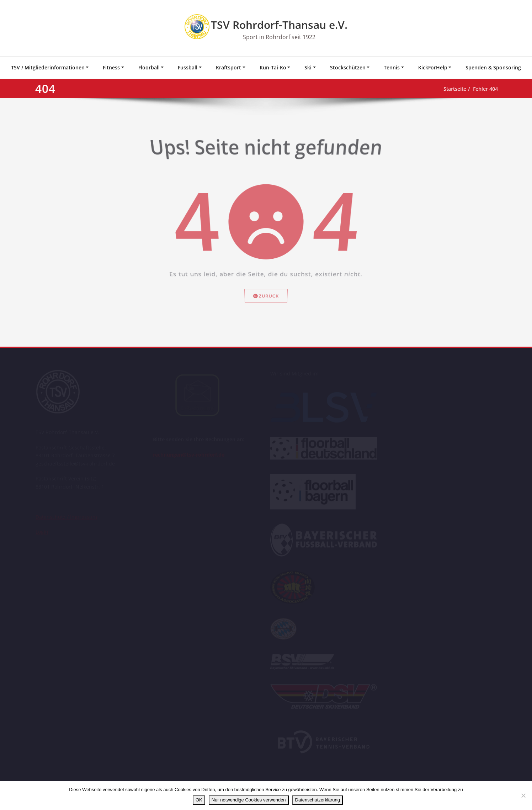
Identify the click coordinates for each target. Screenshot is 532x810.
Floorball (149, 67)
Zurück (266, 311)
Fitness (111, 67)
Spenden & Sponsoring (493, 67)
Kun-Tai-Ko (273, 67)
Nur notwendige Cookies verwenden (249, 800)
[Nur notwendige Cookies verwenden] (523, 795)
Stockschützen (348, 67)
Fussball (188, 67)
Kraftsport (228, 67)
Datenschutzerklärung (318, 800)
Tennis (392, 67)
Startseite (442, 89)
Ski (308, 67)
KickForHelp (433, 67)
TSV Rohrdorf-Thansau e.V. (279, 25)
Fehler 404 (475, 89)
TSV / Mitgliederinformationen (48, 67)
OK (199, 800)
